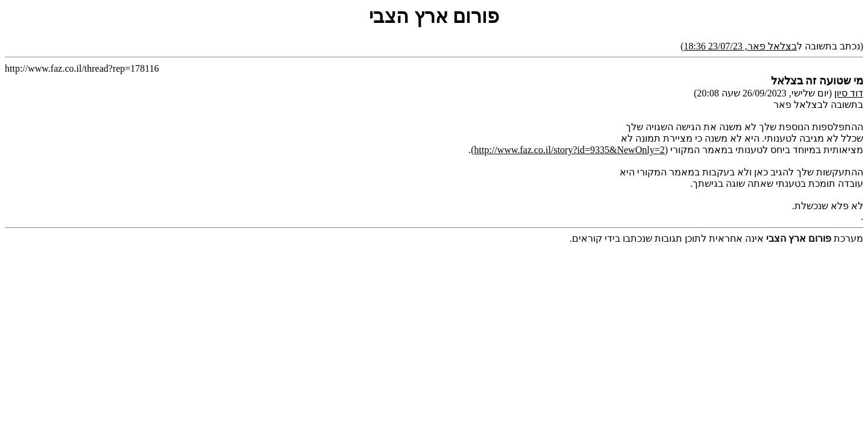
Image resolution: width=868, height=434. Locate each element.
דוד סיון (849, 93)
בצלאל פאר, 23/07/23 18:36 (740, 46)
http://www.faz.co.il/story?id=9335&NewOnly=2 (570, 150)
